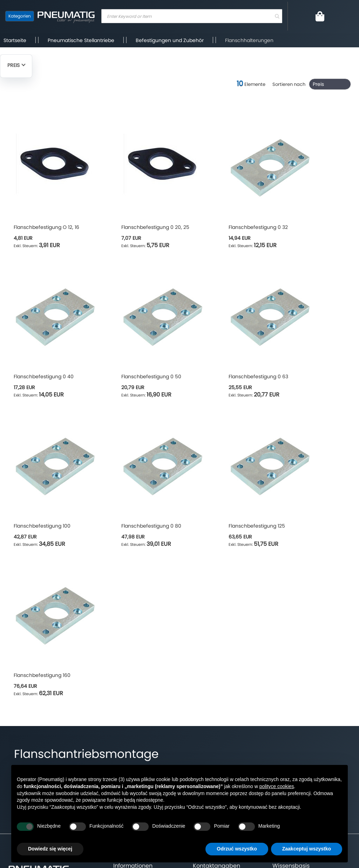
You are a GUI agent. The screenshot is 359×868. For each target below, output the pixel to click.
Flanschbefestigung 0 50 (151, 377)
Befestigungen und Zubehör (170, 40)
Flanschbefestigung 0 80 (151, 526)
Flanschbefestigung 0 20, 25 (155, 227)
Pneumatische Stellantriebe (81, 40)
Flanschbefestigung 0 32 (258, 227)
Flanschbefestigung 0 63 (258, 377)
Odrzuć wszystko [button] (237, 849)
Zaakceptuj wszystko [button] (307, 849)
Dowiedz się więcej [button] (50, 849)
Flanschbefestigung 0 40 (44, 377)
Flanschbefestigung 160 (42, 675)
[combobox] (192, 16)
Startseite (15, 40)
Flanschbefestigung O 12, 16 (46, 227)
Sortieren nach (289, 84)
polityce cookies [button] (277, 786)
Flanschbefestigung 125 (257, 526)
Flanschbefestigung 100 (42, 526)
